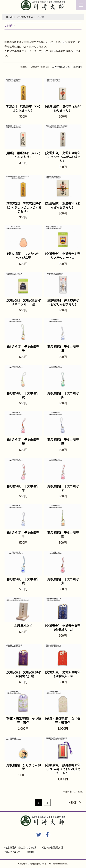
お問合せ (32, 852)
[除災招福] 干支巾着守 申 (24, 535)
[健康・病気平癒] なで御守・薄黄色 (63, 721)
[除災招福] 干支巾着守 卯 (64, 395)
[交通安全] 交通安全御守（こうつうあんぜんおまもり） (63, 157)
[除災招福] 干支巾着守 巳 (64, 442)
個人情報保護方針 (53, 848)
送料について (12, 852)
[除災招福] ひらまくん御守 (23, 767)
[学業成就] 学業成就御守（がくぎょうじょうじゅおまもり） (23, 207)
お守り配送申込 (25, 17)
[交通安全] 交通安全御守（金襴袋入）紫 (23, 674)
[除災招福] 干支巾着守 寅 (24, 395)
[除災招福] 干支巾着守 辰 (24, 442)
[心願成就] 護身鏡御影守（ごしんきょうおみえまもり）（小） (63, 769)
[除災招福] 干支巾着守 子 (24, 349)
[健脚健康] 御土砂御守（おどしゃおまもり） (63, 302)
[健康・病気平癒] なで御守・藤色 (23, 721)
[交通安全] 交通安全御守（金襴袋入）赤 (63, 674)
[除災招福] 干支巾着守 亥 (64, 581)
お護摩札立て (23, 626)
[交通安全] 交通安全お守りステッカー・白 (63, 256)
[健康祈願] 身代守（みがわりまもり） (63, 109)
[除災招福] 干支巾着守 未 (64, 488)
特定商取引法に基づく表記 (20, 848)
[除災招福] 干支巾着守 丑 (64, 349)
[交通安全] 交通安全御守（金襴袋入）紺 (63, 628)
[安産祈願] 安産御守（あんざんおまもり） (63, 205)
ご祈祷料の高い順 (61, 67)
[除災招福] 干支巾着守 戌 (24, 581)
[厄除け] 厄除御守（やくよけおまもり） (23, 109)
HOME (10, 17)
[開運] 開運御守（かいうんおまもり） (23, 155)
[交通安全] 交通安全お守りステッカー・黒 (23, 302)
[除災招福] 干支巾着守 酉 (64, 535)
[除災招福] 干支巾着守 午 (24, 488)
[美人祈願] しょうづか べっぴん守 (24, 256)
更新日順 (78, 67)
